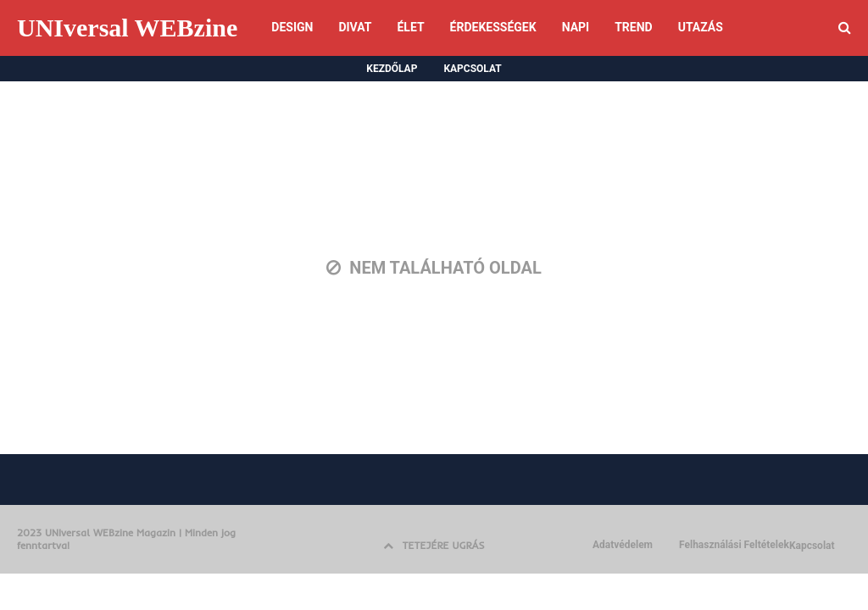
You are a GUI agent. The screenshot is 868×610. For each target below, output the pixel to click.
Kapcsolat (812, 546)
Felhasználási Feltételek (734, 545)
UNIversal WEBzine (127, 28)
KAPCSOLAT (472, 69)
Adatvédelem (623, 545)
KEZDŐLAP (392, 69)
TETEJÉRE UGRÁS (434, 545)
